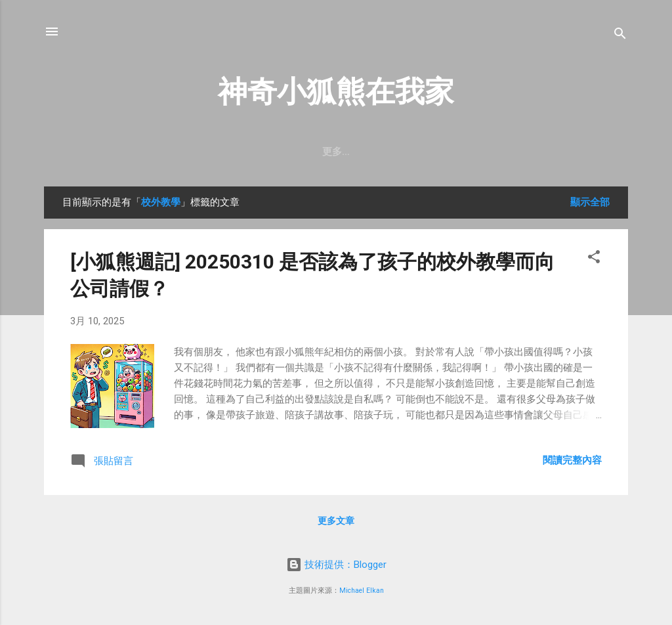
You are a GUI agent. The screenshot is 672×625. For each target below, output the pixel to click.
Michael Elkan (362, 591)
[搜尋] (620, 36)
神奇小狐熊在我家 (336, 92)
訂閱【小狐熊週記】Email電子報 (358, 152)
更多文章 (336, 521)
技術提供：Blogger (336, 565)
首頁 (250, 152)
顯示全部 (590, 202)
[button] (594, 259)
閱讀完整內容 (572, 460)
